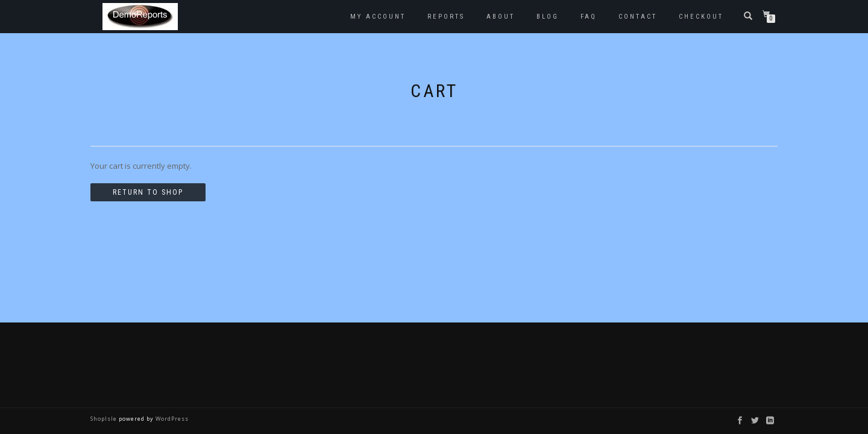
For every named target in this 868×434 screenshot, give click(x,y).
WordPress (171, 419)
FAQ (589, 17)
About (501, 17)
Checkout (701, 17)
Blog (548, 17)
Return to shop (148, 192)
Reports (446, 17)
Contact (638, 17)
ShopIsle (105, 419)
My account (378, 17)
